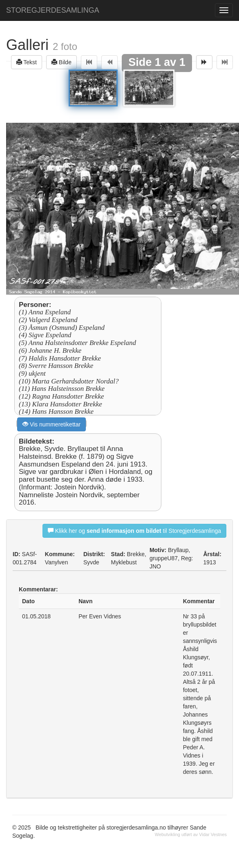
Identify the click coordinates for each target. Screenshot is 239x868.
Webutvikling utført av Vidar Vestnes (191, 834)
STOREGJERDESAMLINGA (53, 10)
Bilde (61, 62)
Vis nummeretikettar (51, 424)
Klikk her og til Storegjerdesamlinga (134, 531)
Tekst (27, 62)
